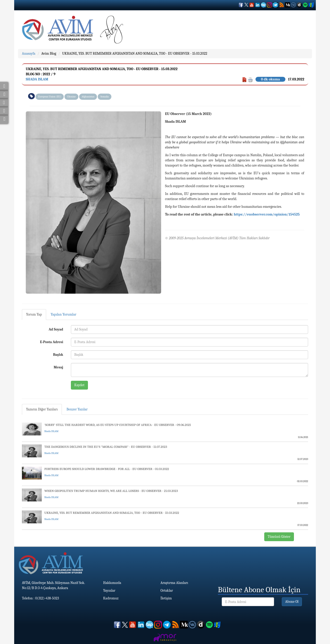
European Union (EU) (50, 97)
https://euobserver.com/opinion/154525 (267, 214)
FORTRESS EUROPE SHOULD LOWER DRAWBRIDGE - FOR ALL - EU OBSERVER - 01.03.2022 (107, 469)
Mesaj (58, 367)
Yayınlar (109, 591)
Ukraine (71, 97)
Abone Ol (292, 602)
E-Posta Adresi (52, 342)
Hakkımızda (112, 583)
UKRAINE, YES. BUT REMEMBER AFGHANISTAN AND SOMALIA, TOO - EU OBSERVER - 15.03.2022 (135, 53)
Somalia (104, 97)
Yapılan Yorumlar (64, 314)
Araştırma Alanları (174, 583)
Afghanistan (88, 97)
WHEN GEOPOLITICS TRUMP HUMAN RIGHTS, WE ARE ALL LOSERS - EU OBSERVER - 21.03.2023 (111, 491)
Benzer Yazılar (77, 409)
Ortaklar (167, 591)
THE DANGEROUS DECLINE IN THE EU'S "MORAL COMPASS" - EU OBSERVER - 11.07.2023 (106, 447)
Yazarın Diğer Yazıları (42, 409)
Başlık (58, 355)
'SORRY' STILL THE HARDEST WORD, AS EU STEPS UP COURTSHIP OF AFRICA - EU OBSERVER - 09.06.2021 (118, 425)
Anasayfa (29, 53)
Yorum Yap (34, 314)
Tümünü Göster (279, 537)
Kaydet (79, 385)
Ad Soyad (56, 329)
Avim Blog (49, 53)
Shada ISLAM (37, 79)
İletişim (166, 598)
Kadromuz (111, 598)
